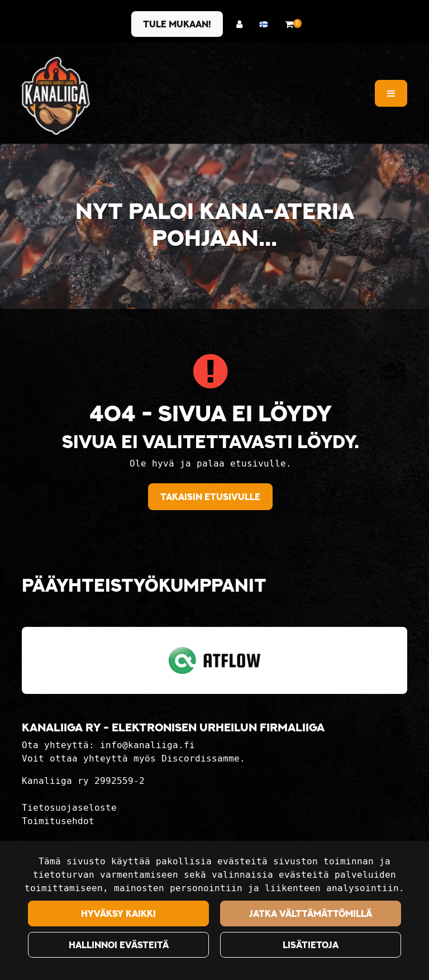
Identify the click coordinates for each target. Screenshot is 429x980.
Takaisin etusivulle (210, 497)
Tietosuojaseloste (69, 808)
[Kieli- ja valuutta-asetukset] (266, 24)
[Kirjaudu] (242, 24)
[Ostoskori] (289, 24)
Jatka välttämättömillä (311, 914)
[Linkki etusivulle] (56, 96)
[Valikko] (391, 93)
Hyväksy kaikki (118, 914)
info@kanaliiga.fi (147, 745)
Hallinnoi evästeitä (119, 945)
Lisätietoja (311, 945)
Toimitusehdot (58, 821)
